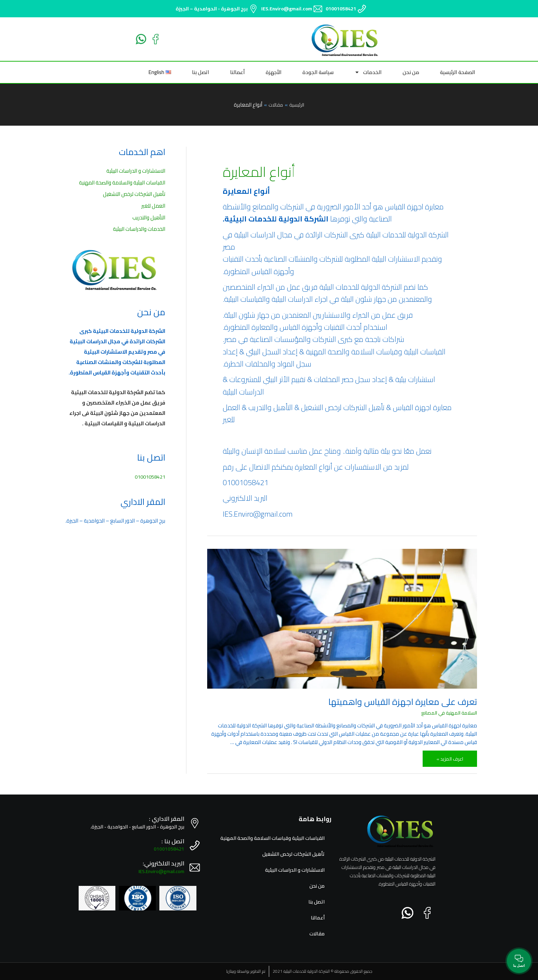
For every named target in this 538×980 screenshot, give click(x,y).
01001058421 (341, 9)
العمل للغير (153, 206)
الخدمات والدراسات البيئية (139, 229)
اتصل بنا (201, 72)
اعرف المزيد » (449, 757)
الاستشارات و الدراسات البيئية (136, 171)
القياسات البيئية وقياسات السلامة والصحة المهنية (270, 838)
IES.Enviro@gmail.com (287, 9)
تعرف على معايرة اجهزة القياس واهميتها (403, 702)
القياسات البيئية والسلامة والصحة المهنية (122, 183)
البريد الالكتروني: (164, 863)
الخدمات (368, 72)
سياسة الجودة (318, 72)
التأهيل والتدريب (149, 217)
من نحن (411, 72)
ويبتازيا (231, 971)
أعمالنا (237, 72)
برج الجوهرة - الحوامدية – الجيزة (212, 9)
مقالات (317, 933)
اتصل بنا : (173, 841)
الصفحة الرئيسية (458, 72)
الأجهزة (274, 72)
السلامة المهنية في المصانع (447, 713)
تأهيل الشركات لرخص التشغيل (134, 194)
